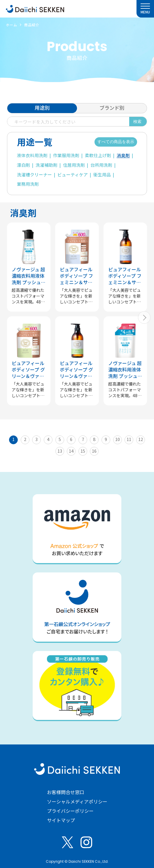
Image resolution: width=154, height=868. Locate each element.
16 (94, 451)
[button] (144, 318)
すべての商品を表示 (116, 142)
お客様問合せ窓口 (66, 792)
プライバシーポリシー (70, 811)
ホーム (11, 25)
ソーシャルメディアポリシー (77, 801)
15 (83, 451)
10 (118, 439)
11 (129, 439)
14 (71, 451)
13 (60, 451)
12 (141, 439)
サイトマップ (61, 820)
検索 (137, 121)
